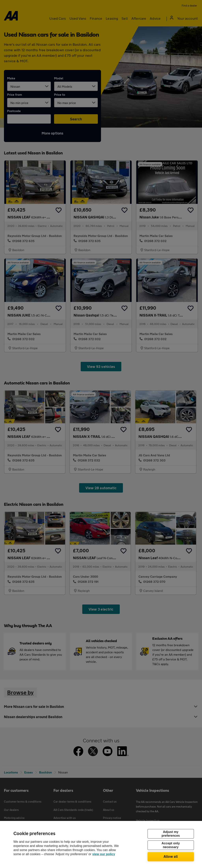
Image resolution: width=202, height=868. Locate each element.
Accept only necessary (171, 845)
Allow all (171, 856)
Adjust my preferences (171, 834)
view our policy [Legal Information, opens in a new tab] (104, 854)
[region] (101, 844)
